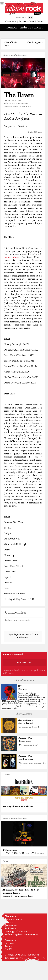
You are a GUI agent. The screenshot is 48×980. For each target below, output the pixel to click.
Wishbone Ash (10, 850)
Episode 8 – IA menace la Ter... (18, 896)
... (4, 810)
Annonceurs (10, 929)
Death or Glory (26, 759)
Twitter (8, 946)
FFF (20, 686)
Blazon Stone (25, 741)
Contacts (9, 922)
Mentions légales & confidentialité (21, 935)
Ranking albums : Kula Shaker (18, 807)
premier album (11, 257)
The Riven (19, 95)
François (8, 127)
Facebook (9, 943)
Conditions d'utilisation (16, 932)
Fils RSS (9, 949)
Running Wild (25, 738)
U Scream (23, 689)
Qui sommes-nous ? (14, 919)
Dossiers (23, 22)
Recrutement (11, 925)
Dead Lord (25, 107)
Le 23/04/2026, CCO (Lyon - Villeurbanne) (24, 853)
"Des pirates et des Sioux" (28, 745)
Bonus (40, 22)
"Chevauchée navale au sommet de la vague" (32, 764)
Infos (32, 22)
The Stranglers (34, 43)
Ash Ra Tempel (26, 720)
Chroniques (11, 22)
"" (24, 701)
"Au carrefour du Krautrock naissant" (29, 728)
